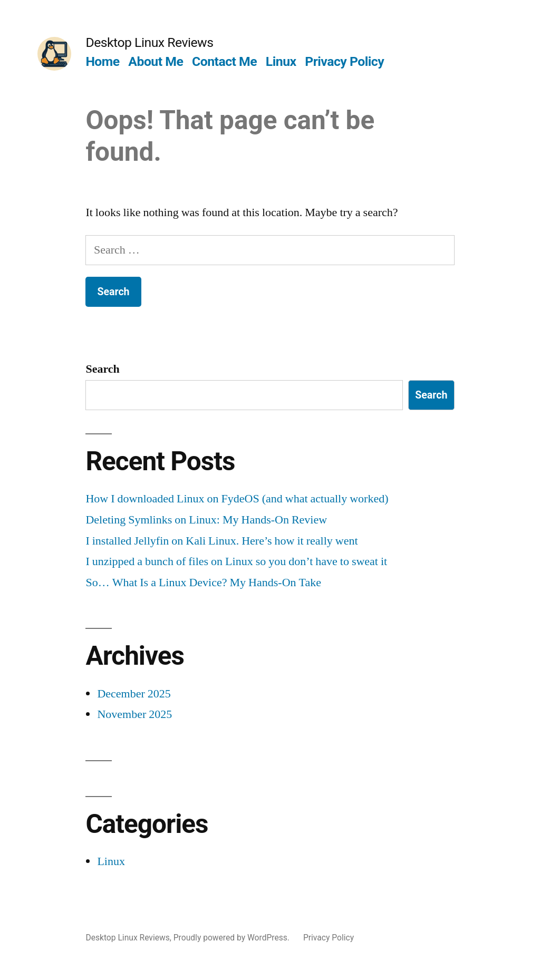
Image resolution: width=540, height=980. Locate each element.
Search (102, 369)
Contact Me (224, 61)
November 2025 (134, 714)
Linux (281, 61)
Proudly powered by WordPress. (233, 938)
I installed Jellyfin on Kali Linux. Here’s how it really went (221, 541)
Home (102, 61)
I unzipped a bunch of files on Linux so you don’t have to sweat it (236, 561)
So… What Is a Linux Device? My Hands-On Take (203, 583)
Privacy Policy (344, 61)
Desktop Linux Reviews (149, 42)
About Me (156, 61)
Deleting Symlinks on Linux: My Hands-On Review (206, 520)
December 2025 (134, 694)
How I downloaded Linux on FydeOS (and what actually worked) (237, 499)
